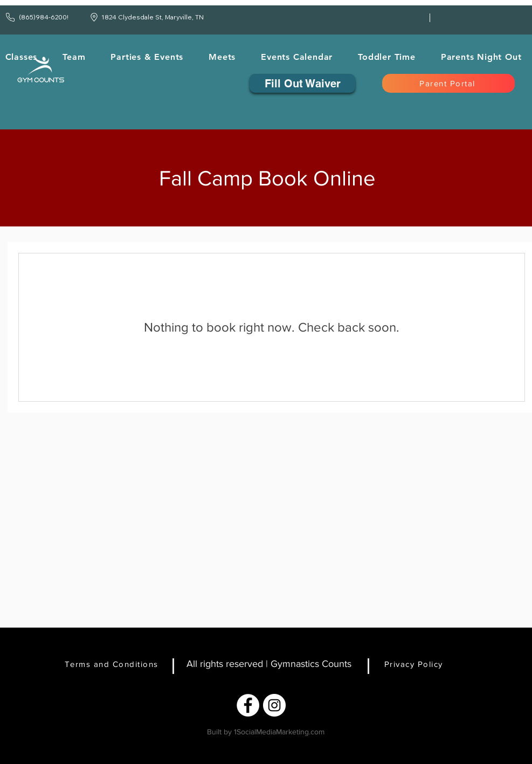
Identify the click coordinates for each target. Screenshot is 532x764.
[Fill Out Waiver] (302, 83)
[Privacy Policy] (421, 664)
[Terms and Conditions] (116, 664)
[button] (74, 57)
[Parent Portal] (448, 83)
